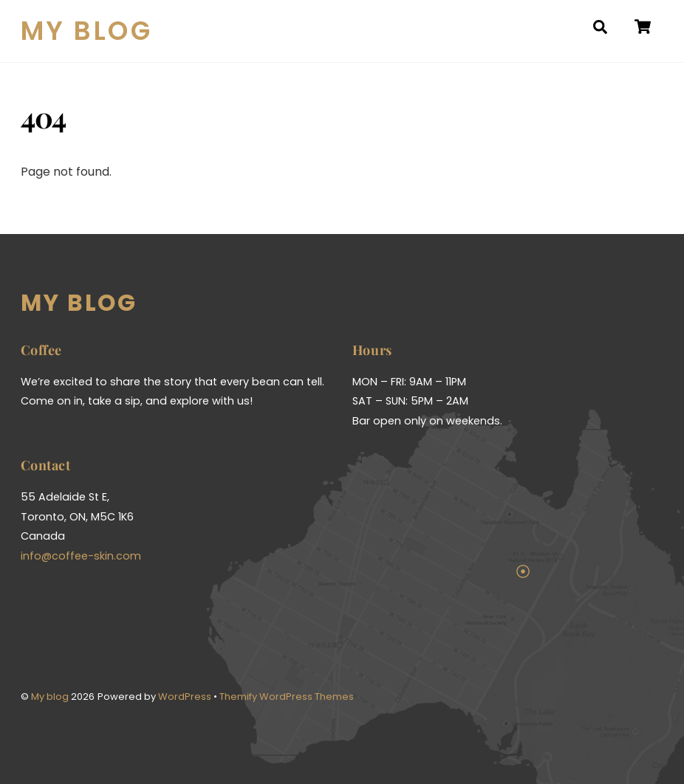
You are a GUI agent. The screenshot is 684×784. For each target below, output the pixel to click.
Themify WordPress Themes (287, 697)
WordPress (185, 697)
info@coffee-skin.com (81, 556)
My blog (50, 697)
